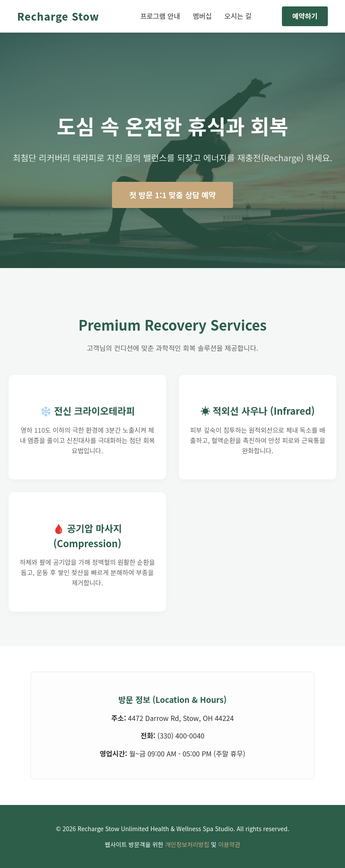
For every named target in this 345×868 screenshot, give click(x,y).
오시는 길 (238, 16)
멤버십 (202, 16)
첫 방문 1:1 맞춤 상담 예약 (172, 195)
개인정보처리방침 (187, 844)
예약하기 (305, 16)
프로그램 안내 (160, 16)
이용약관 (229, 844)
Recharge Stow (58, 16)
